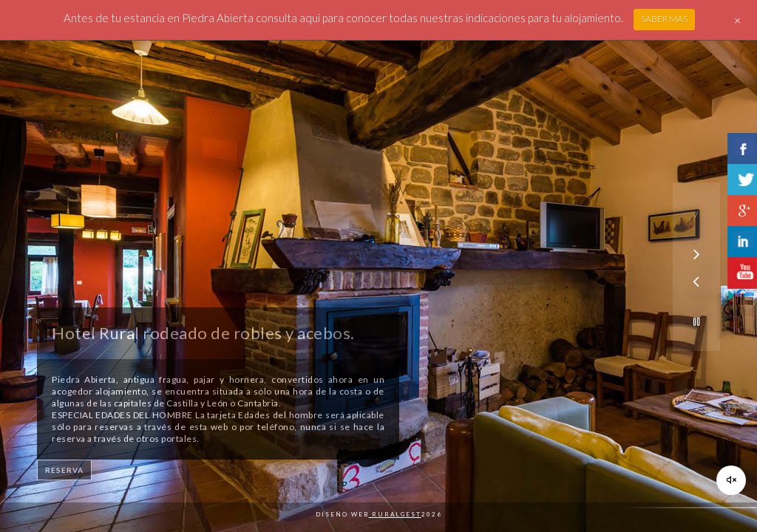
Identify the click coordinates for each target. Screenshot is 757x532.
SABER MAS (664, 19)
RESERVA (64, 470)
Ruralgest (395, 514)
